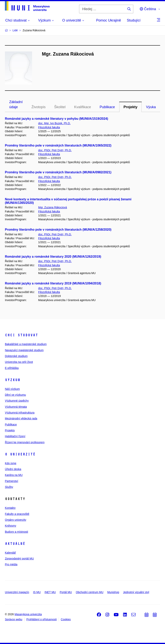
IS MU (37, 592)
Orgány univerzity (16, 520)
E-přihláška (12, 368)
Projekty (130, 107)
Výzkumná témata (16, 407)
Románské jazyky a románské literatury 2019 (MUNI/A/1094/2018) (53, 283)
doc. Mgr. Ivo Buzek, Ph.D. (54, 123)
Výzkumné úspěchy (17, 401)
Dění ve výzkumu (15, 395)
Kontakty (10, 508)
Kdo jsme (11, 463)
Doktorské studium (16, 356)
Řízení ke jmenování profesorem (25, 442)
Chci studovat (21, 335)
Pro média (11, 564)
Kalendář (10, 553)
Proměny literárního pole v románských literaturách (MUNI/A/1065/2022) (58, 145)
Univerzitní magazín (17, 592)
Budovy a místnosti (16, 532)
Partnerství (12, 481)
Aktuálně (15, 544)
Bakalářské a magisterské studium (26, 344)
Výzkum (13, 380)
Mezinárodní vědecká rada (21, 418)
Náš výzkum (12, 389)
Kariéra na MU (14, 475)
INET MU (50, 592)
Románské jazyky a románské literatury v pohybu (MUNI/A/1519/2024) (56, 119)
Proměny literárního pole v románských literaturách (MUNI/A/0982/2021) (58, 172)
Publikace (107, 107)
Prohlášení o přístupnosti (42, 619)
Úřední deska (13, 469)
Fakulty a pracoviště (17, 514)
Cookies (66, 619)
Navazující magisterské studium (24, 350)
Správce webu (14, 619)
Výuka (151, 107)
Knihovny (11, 526)
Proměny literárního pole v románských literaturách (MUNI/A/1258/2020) (58, 230)
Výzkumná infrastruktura (20, 413)
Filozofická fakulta (49, 127)
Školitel (60, 107)
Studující (134, 20)
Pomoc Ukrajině (109, 20)
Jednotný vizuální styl (136, 592)
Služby (9, 487)
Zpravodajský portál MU (19, 559)
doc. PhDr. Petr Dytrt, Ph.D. (55, 150)
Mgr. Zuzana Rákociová (53, 207)
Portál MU (66, 592)
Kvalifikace (83, 107)
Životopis (39, 107)
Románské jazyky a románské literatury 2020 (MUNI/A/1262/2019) (53, 257)
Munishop (113, 592)
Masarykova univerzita (28, 614)
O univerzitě (20, 454)
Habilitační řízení (15, 436)
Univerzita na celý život (19, 362)
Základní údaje (16, 104)
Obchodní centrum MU (90, 592)
